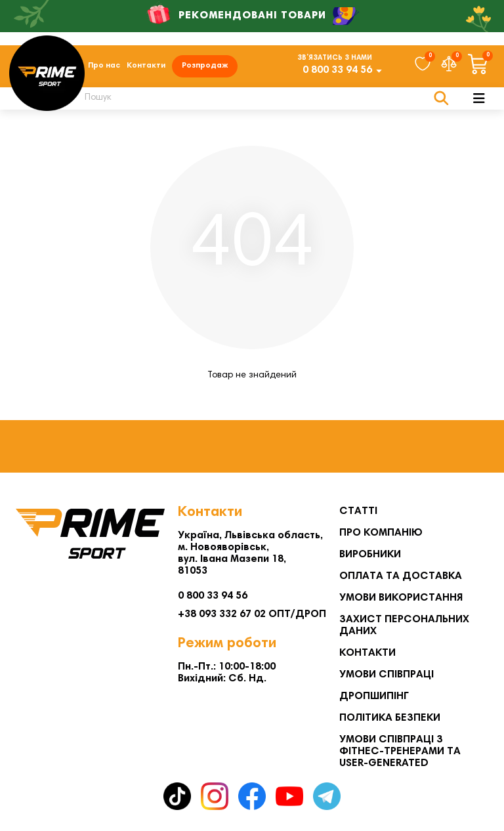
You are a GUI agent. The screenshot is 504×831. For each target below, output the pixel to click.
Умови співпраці (387, 675)
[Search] (259, 100)
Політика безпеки (390, 718)
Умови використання (401, 598)
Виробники (370, 555)
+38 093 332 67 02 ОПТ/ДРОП (252, 614)
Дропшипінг (374, 696)
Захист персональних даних (404, 626)
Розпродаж (205, 67)
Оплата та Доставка (401, 576)
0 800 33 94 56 (337, 72)
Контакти (146, 67)
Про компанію (381, 533)
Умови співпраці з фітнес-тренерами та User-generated (400, 752)
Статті (358, 511)
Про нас (104, 67)
